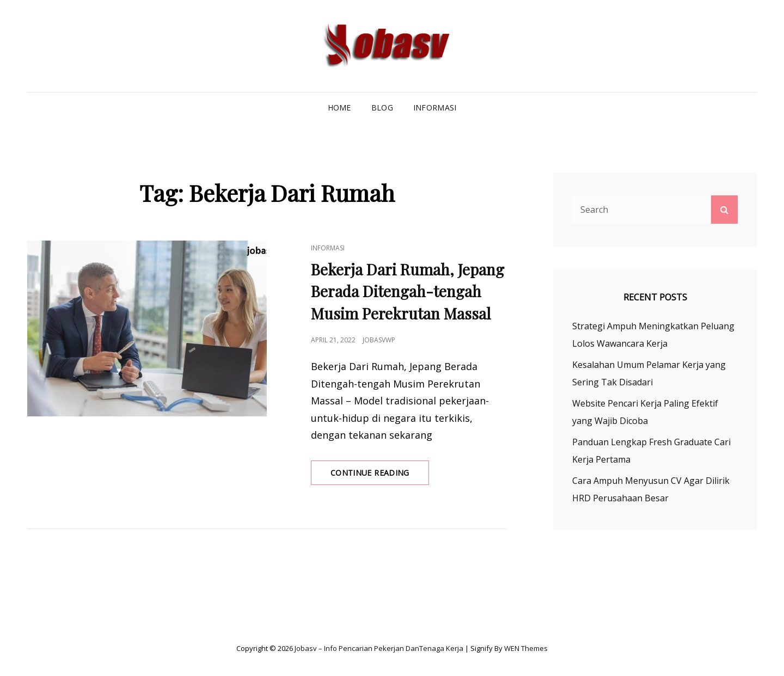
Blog (382, 107)
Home (339, 107)
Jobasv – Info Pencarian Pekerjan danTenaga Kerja (379, 648)
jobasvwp (379, 340)
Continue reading (380, 476)
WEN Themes (526, 648)
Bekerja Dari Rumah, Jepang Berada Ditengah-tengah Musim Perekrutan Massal (408, 291)
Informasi (435, 107)
